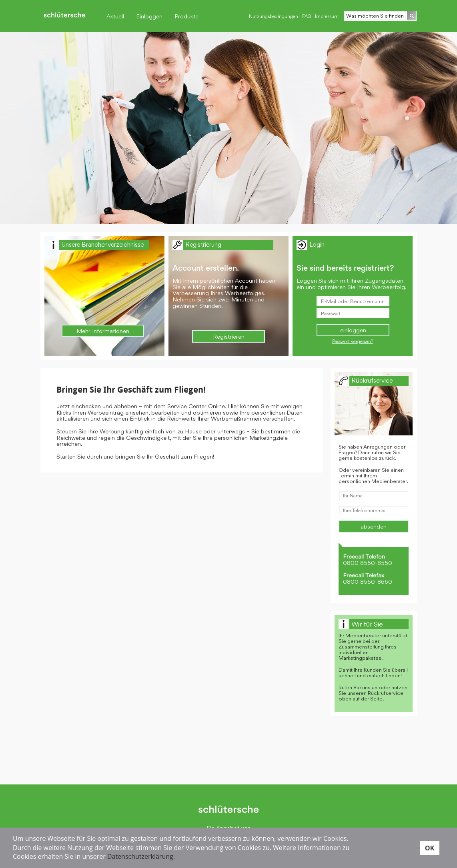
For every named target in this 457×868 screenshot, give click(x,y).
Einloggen (149, 16)
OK (430, 848)
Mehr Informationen (103, 331)
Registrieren (229, 336)
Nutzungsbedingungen (274, 16)
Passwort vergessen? (353, 341)
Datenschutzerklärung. (141, 856)
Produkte (186, 16)
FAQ (307, 16)
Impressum (327, 16)
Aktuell (115, 16)
